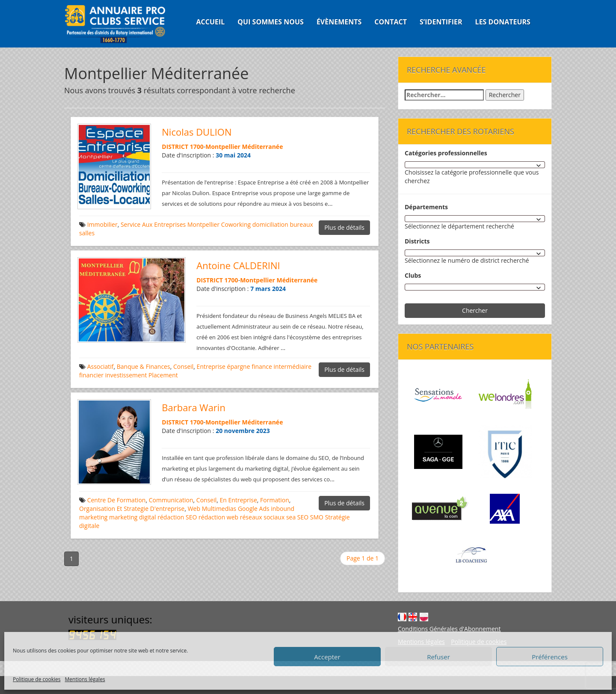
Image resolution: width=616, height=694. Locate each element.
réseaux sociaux (262, 517)
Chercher (475, 310)
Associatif (101, 366)
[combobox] (475, 165)
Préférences (550, 657)
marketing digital (133, 517)
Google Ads (254, 509)
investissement (126, 375)
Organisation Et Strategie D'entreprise (132, 509)
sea (291, 517)
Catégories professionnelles (446, 153)
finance (262, 366)
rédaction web (218, 517)
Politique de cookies (37, 679)
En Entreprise (238, 500)
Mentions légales (85, 679)
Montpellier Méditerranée (244, 147)
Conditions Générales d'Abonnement (449, 629)
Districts (417, 241)
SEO (303, 517)
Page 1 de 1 (363, 558)
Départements (426, 207)
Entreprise (211, 366)
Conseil (183, 366)
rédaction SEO (177, 517)
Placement (163, 375)
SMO (317, 517)
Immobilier (102, 224)
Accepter (327, 657)
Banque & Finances (144, 366)
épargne (239, 366)
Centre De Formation (117, 500)
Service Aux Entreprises (153, 224)
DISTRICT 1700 (182, 147)
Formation (275, 500)
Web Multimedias (212, 509)
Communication (171, 500)
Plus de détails (344, 227)
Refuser (438, 657)
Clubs (413, 275)
